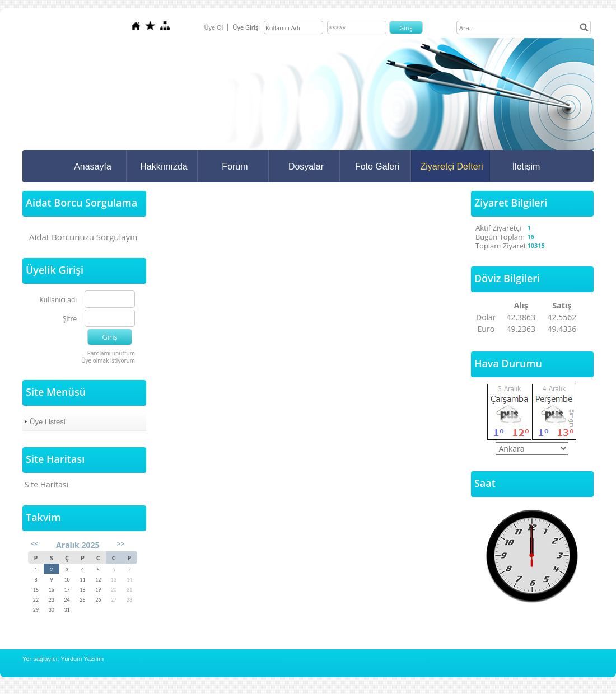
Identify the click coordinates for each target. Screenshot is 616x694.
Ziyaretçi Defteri (451, 167)
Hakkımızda (164, 167)
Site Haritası (46, 484)
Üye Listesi (48, 422)
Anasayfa (93, 167)
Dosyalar (306, 167)
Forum (235, 167)
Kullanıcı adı (59, 300)
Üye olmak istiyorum (108, 360)
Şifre (70, 319)
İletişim (526, 167)
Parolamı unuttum (111, 353)
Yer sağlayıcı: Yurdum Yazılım (63, 659)
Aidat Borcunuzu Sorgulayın (83, 237)
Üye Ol (213, 27)
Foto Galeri (377, 167)
